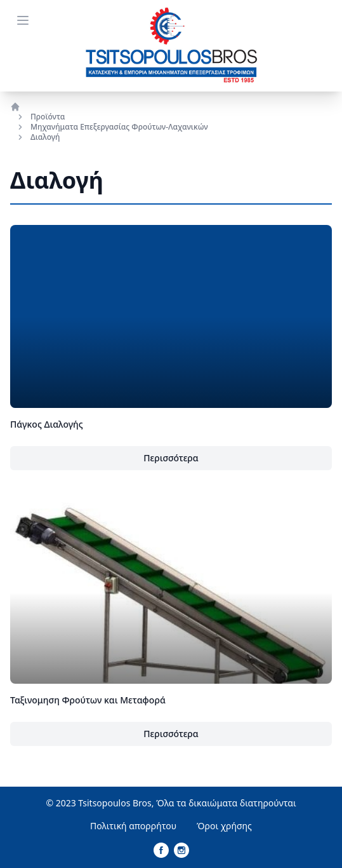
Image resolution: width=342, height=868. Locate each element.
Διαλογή (45, 137)
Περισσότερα (171, 458)
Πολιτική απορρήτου (133, 826)
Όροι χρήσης (224, 826)
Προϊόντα (48, 117)
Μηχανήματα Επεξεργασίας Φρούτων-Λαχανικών (119, 127)
